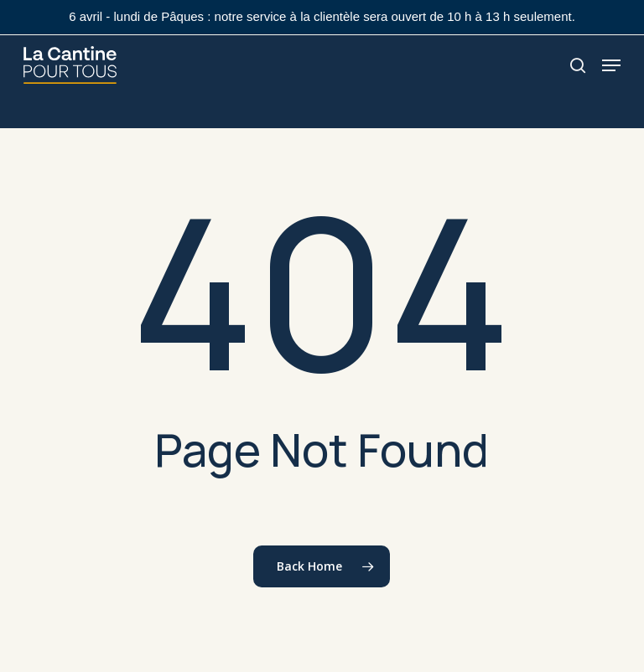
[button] (611, 65)
